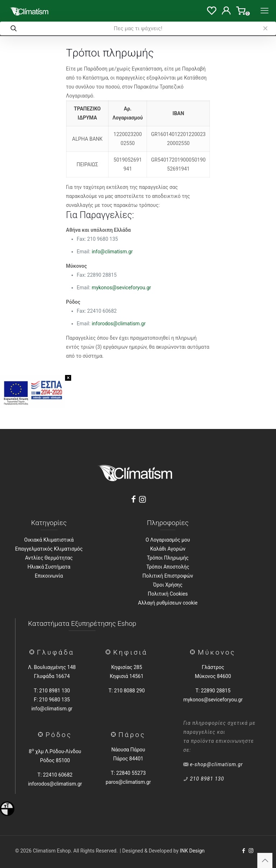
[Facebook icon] (243, 851)
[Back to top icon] (265, 860)
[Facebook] (133, 499)
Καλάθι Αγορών (168, 549)
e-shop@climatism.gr (216, 764)
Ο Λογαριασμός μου (168, 540)
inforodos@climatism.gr (119, 324)
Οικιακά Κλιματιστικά (49, 540)
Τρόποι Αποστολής (168, 567)
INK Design (192, 851)
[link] (265, 28)
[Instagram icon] (251, 851)
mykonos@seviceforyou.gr (121, 288)
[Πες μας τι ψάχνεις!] (138, 28)
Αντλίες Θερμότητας (49, 558)
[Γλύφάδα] (33, 652)
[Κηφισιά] (109, 652)
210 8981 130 (207, 779)
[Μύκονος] (194, 652)
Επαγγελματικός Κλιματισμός (49, 549)
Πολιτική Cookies (168, 594)
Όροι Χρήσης (168, 585)
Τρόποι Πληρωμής (168, 558)
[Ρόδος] (42, 735)
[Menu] (264, 11)
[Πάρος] (115, 735)
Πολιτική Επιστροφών (168, 576)
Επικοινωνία (49, 576)
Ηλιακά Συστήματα (49, 567)
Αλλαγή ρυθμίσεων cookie (168, 603)
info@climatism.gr (112, 252)
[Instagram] (143, 499)
